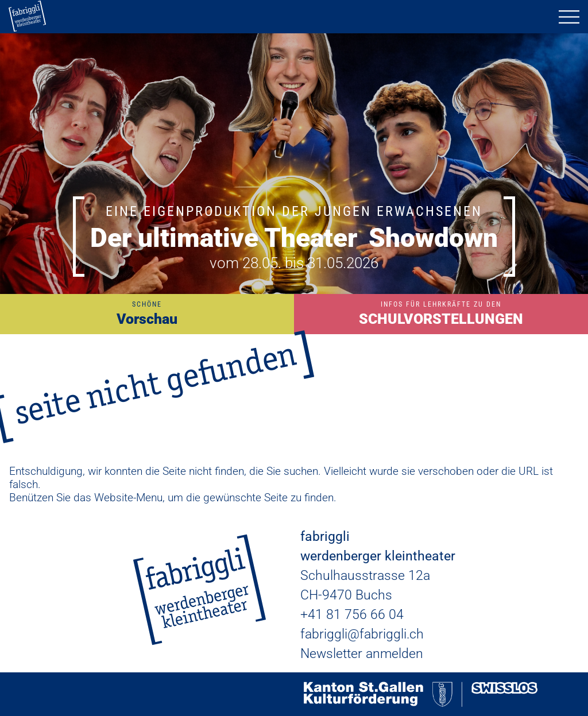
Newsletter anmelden (362, 654)
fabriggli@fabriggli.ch (362, 634)
